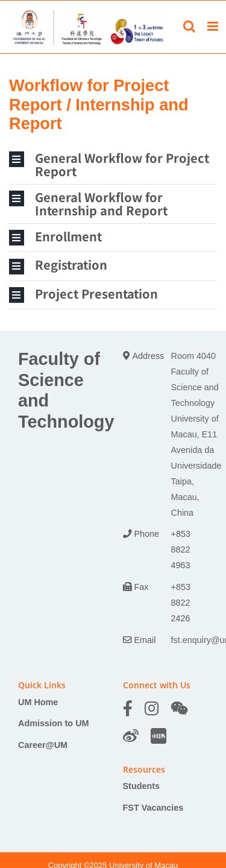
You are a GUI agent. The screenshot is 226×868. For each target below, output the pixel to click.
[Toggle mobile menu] (214, 26)
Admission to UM (54, 723)
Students (142, 786)
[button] (113, 165)
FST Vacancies (153, 808)
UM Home (38, 702)
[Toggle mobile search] (189, 26)
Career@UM (43, 745)
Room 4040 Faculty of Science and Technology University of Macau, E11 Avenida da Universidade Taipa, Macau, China (196, 434)
